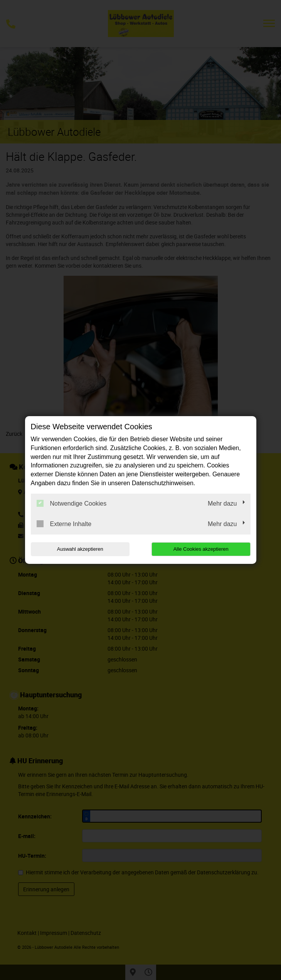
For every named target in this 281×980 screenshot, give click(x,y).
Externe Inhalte (64, 524)
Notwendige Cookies (72, 503)
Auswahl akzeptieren (80, 549)
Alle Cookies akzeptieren (201, 549)
